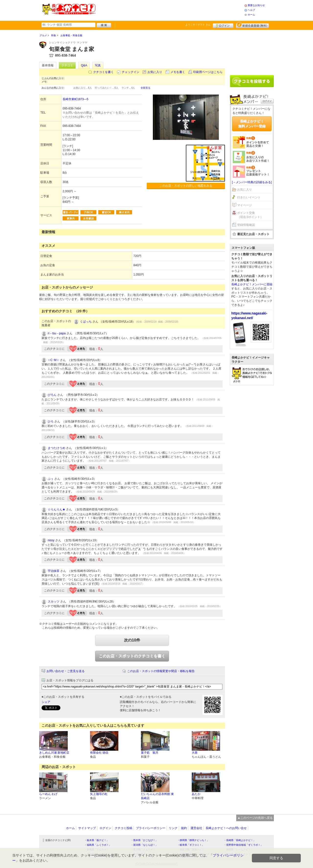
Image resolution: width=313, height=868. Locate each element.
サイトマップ (87, 828)
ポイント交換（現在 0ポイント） (250, 215)
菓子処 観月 (150, 753)
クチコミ (67, 65)
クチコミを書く (103, 72)
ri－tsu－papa (57, 333)
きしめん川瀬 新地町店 (54, 753)
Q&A (84, 65)
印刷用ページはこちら (208, 72)
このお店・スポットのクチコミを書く (132, 656)
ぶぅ (51, 479)
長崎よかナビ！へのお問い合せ (226, 828)
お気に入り (155, 72)
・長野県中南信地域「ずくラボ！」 (243, 845)
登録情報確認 (246, 225)
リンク (173, 828)
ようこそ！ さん (198, 25)
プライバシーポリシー (151, 828)
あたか (196, 794)
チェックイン (131, 72)
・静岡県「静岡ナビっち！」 (193, 840)
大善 (195, 753)
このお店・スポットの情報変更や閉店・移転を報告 (161, 671)
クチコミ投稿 (123, 828)
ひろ (51, 422)
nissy (51, 540)
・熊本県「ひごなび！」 (144, 840)
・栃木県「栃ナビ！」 (97, 840)
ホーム (251, 15)
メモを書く (178, 72)
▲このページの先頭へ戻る (255, 818)
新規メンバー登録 (252, 25)
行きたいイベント (249, 197)
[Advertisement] (170, 10)
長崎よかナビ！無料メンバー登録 (252, 124)
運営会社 (196, 828)
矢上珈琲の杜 (99, 794)
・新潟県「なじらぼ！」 (144, 845)
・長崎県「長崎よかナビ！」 (240, 840)
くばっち (86, 322)
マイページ (245, 205)
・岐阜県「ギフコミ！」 (191, 845)
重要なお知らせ (256, 5)
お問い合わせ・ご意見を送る (66, 671)
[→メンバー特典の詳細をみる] (252, 182)
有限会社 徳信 (99, 753)
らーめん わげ (48, 794)
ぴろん (52, 395)
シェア (46, 702)
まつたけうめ (56, 448)
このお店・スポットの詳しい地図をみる (186, 186)
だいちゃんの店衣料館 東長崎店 (157, 796)
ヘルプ (251, 10)
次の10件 (132, 640)
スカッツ (54, 602)
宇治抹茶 (54, 571)
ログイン (223, 25)
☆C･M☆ (53, 360)
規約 (184, 828)
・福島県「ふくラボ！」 (98, 845)
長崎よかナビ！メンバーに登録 (252, 284)
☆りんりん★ (56, 509)
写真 (98, 65)
